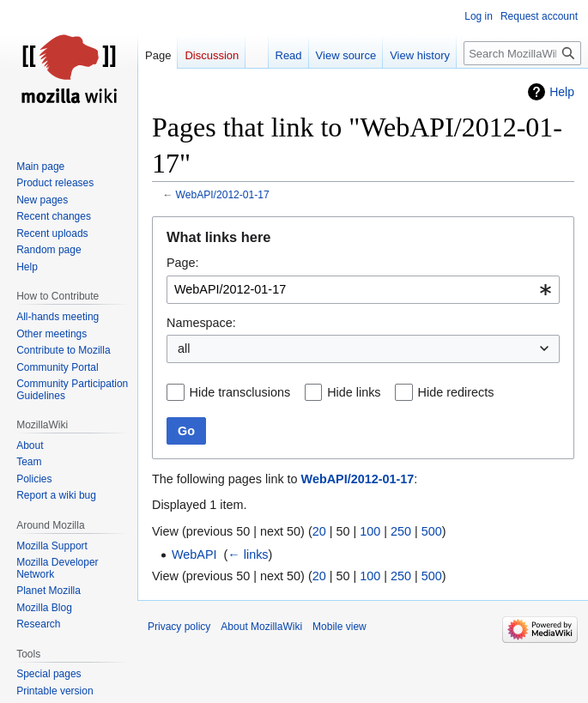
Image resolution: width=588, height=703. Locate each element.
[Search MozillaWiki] (522, 53)
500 (432, 531)
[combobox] (363, 290)
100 (370, 531)
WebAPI (194, 555)
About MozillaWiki (261, 627)
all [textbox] (184, 348)
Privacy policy (179, 627)
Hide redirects (456, 392)
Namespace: (201, 323)
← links (248, 555)
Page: (183, 263)
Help (562, 92)
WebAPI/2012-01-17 (223, 195)
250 (401, 531)
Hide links (354, 392)
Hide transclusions (240, 392)
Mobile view (339, 627)
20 (319, 531)
